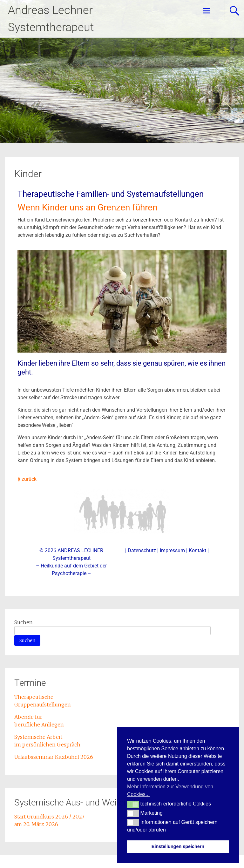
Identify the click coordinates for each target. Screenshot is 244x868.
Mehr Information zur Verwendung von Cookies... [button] (170, 790)
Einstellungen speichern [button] (178, 846)
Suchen (24, 622)
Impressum (172, 550)
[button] (133, 804)
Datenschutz (142, 550)
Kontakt (197, 550)
